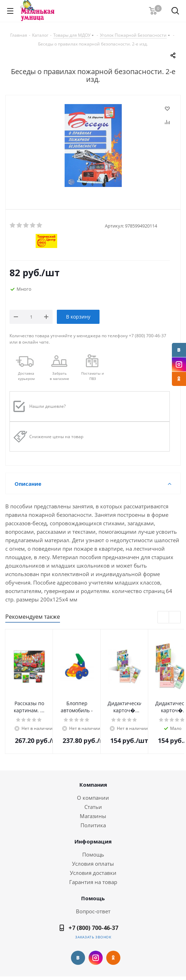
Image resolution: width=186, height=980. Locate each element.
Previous (164, 618)
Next (175, 618)
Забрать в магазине (59, 376)
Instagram (179, 364)
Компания (93, 785)
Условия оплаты (93, 864)
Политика (93, 825)
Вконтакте (179, 350)
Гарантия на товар (93, 882)
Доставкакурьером (26, 376)
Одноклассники (179, 379)
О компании (93, 798)
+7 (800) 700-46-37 (93, 928)
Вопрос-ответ (93, 911)
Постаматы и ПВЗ (92, 376)
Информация (93, 841)
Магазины (93, 816)
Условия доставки (93, 873)
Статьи (93, 807)
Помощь (93, 854)
